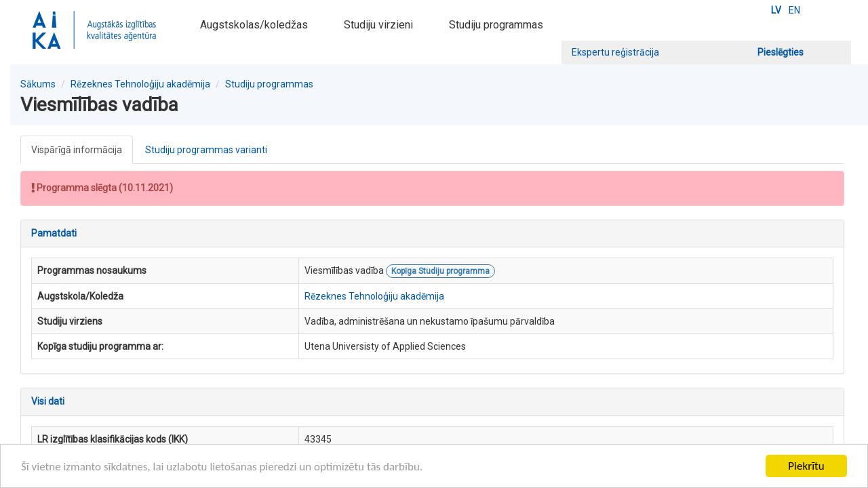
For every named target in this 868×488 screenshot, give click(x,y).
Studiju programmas (496, 25)
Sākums (38, 84)
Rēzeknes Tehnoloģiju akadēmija (140, 84)
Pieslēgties (781, 52)
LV (776, 10)
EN (794, 10)
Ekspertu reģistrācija (615, 52)
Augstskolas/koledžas (254, 25)
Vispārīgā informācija (77, 150)
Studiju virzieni (378, 25)
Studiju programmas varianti (206, 150)
